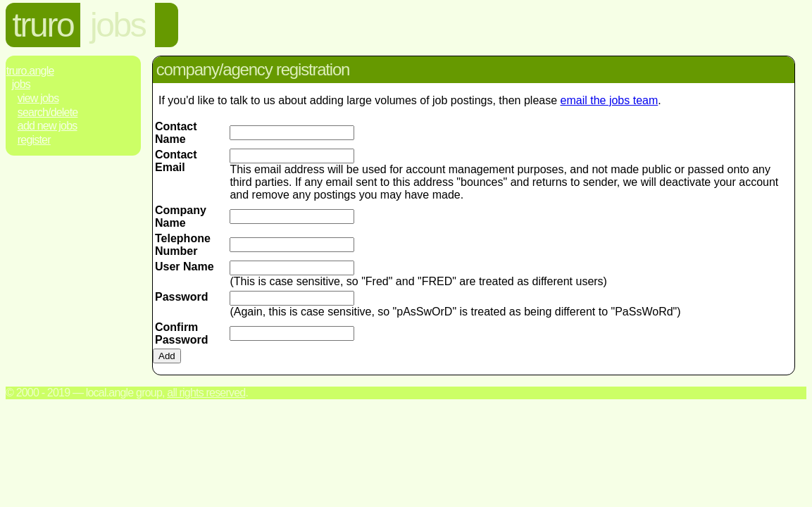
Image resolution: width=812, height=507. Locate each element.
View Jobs (38, 98)
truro (43, 25)
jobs (118, 25)
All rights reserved (206, 393)
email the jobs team (610, 100)
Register (34, 140)
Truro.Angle (30, 71)
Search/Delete (48, 112)
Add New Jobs (48, 126)
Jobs (21, 84)
